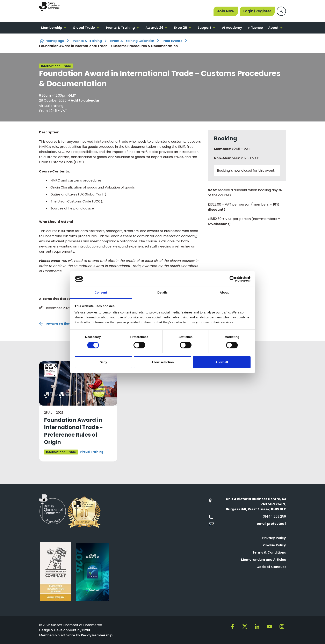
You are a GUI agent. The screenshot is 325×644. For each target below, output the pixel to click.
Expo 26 (180, 28)
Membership (52, 28)
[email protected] (271, 524)
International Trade (56, 66)
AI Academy (232, 28)
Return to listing (61, 324)
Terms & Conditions (269, 552)
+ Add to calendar (84, 100)
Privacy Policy (274, 538)
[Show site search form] (281, 11)
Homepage (55, 41)
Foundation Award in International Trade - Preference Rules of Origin (73, 431)
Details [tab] (162, 292)
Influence (255, 28)
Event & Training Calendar (132, 41)
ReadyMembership (97, 635)
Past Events (172, 41)
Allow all (222, 362)
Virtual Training (92, 452)
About (273, 28)
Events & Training (120, 28)
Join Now (226, 11)
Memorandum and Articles (263, 560)
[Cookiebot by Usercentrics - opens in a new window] (233, 279)
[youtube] (269, 627)
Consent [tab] (101, 292)
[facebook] (232, 627)
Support (204, 28)
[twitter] (245, 627)
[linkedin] (257, 627)
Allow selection (162, 362)
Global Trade (84, 28)
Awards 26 (154, 28)
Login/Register (257, 11)
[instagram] (282, 627)
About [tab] (224, 292)
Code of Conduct (271, 567)
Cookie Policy (275, 545)
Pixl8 (86, 630)
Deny (103, 362)
